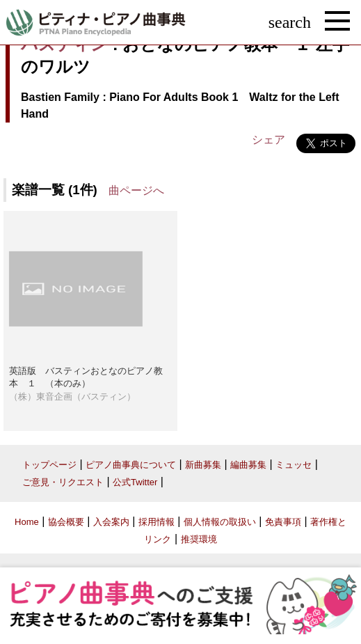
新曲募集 (203, 465)
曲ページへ (136, 190)
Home (27, 522)
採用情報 (157, 522)
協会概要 (66, 522)
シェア (268, 140)
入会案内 (111, 522)
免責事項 (283, 522)
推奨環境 (199, 539)
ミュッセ (294, 465)
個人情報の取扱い (220, 522)
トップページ (49, 465)
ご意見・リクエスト (63, 482)
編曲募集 (248, 465)
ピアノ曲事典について (131, 465)
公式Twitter (135, 482)
